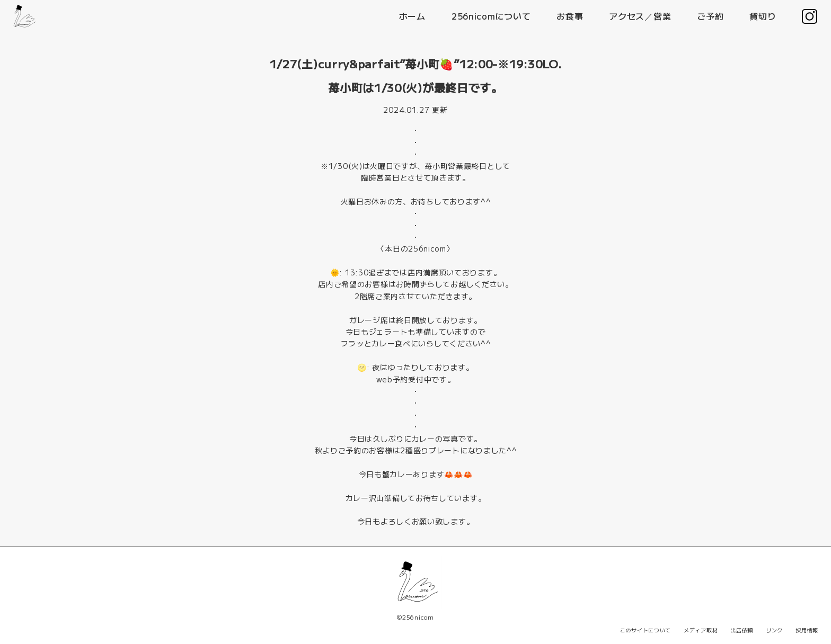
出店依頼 (742, 630)
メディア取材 (701, 630)
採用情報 (807, 630)
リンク (774, 630)
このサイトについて (646, 630)
